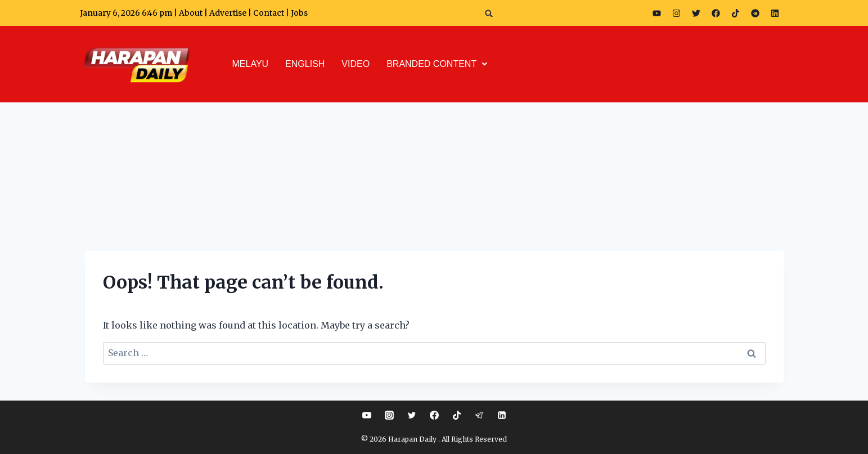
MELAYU (251, 64)
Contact (269, 13)
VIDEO (356, 64)
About (191, 13)
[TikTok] (457, 415)
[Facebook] (434, 415)
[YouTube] (367, 415)
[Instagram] (389, 415)
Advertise (228, 13)
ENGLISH (305, 64)
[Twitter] (412, 415)
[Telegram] (479, 415)
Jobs (299, 13)
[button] (489, 13)
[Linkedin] (502, 415)
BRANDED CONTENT (437, 64)
